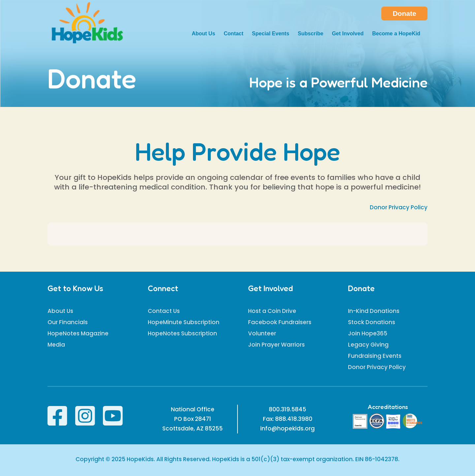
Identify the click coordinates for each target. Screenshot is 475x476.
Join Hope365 (368, 333)
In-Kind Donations (374, 311)
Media (56, 345)
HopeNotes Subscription (182, 333)
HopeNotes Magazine (78, 333)
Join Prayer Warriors (276, 345)
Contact (234, 34)
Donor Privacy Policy (399, 207)
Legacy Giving (368, 345)
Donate (404, 13)
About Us (203, 34)
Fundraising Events (375, 356)
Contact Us (164, 311)
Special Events (271, 34)
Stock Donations (372, 322)
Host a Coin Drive (272, 311)
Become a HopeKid (396, 34)
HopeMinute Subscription (184, 322)
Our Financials (68, 322)
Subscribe (311, 34)
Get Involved (348, 34)
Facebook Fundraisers (280, 322)
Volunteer (262, 333)
